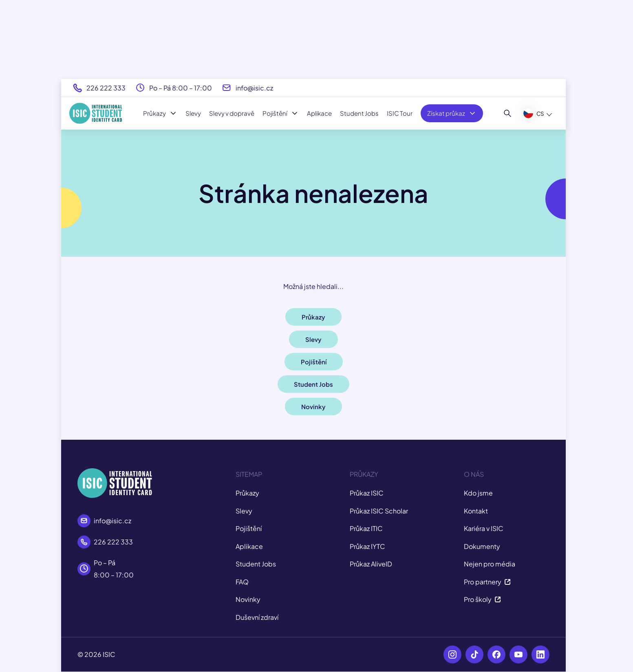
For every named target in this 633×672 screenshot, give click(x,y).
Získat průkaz (452, 113)
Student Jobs (359, 113)
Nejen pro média (490, 564)
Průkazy (160, 113)
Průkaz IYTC (367, 546)
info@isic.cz (254, 88)
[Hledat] (508, 113)
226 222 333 (106, 88)
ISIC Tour (400, 113)
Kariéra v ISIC (484, 528)
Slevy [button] (313, 339)
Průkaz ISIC (367, 493)
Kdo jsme (478, 493)
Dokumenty (482, 546)
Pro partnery (487, 582)
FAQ (242, 582)
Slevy (193, 113)
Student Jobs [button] (313, 384)
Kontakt (476, 511)
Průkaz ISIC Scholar (379, 511)
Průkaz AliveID (371, 564)
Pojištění (281, 113)
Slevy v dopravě (232, 113)
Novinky (248, 599)
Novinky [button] (313, 407)
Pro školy (482, 599)
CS (534, 113)
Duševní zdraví (257, 617)
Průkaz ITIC (366, 528)
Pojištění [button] (314, 362)
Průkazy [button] (313, 317)
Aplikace (319, 113)
